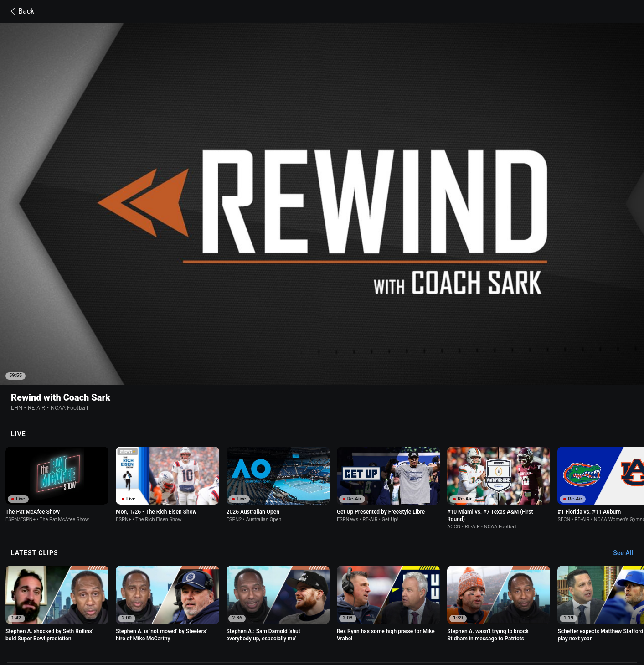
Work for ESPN (229, 624)
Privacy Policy (173, 616)
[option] (57, 391)
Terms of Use (130, 616)
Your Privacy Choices (537, 616)
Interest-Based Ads (396, 616)
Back (21, 11)
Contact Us (127, 624)
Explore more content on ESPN (322, 584)
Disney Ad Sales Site (176, 624)
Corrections (271, 624)
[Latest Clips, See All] (627, 460)
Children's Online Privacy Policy (323, 616)
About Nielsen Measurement (465, 616)
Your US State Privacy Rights (237, 616)
